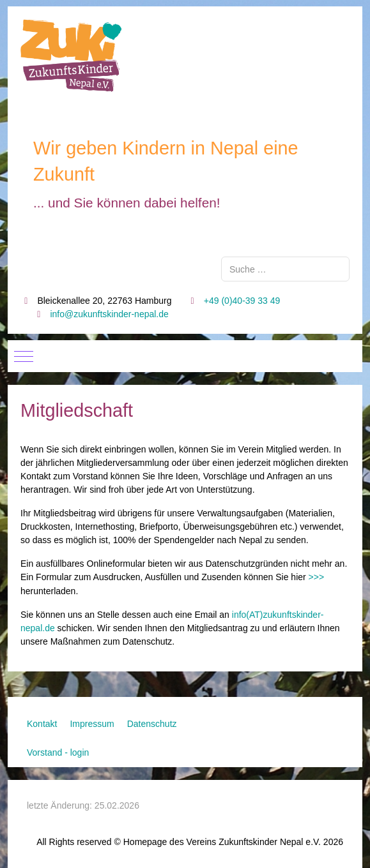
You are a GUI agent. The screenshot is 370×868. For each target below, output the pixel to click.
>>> (317, 577)
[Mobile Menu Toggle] (24, 356)
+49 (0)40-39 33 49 (242, 301)
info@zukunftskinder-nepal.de (109, 314)
